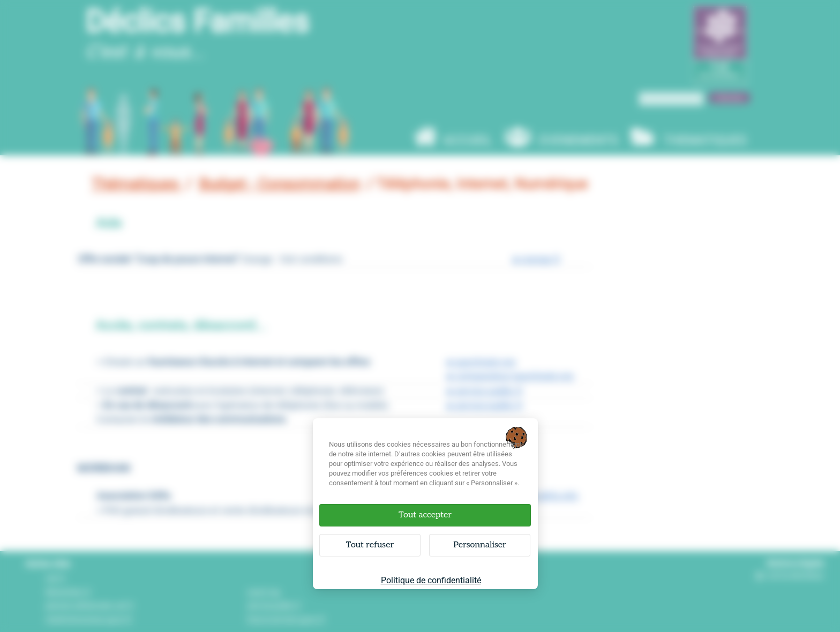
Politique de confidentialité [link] (431, 580)
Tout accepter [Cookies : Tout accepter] (425, 515)
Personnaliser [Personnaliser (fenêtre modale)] (480, 545)
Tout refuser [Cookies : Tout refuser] (370, 545)
